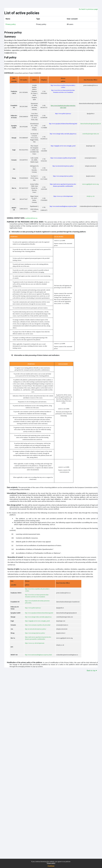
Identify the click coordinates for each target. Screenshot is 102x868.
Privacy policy (51, 863)
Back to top (92, 671)
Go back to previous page (88, 9)
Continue (51, 866)
